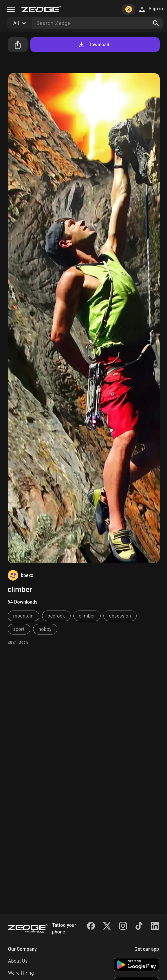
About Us (18, 961)
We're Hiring (21, 973)
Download (93, 45)
